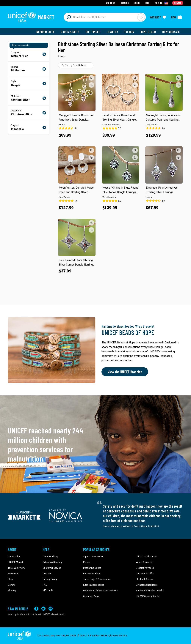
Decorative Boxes (92, 568)
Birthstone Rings (92, 574)
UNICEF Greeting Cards (148, 596)
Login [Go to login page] (137, 3)
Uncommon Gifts (145, 574)
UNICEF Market (15, 562)
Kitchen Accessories (94, 585)
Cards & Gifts (70, 32)
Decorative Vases (145, 568)
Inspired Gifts (45, 32)
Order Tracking (50, 557)
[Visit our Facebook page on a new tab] (36, 609)
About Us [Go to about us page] (111, 3)
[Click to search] (141, 17)
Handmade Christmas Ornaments (101, 591)
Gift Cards (48, 591)
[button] (91, 78)
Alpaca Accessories (93, 557)
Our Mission (14, 557)
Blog (10, 579)
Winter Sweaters (144, 562)
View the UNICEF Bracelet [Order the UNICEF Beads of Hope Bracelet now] (125, 372)
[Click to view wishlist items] (158, 17)
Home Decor (148, 32)
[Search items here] (101, 17)
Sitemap (12, 591)
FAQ (45, 585)
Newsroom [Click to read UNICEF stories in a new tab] (14, 574)
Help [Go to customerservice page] (147, 3)
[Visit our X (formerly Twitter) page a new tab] (43, 609)
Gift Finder (93, 32)
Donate (12, 585)
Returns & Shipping (53, 562)
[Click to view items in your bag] (176, 17)
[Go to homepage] (31, 17)
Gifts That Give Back (146, 557)
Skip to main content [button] (95, 0)
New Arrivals (171, 32)
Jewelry (112, 32)
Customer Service (52, 568)
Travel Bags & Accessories (97, 579)
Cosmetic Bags (91, 596)
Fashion (129, 32)
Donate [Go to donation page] (178, 3)
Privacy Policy (50, 579)
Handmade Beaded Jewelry (150, 591)
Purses (87, 562)
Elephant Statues (145, 579)
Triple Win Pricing (17, 568)
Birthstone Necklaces (147, 585)
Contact (47, 574)
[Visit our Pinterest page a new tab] (51, 609)
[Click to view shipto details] (162, 3)
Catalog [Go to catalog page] (125, 3)
